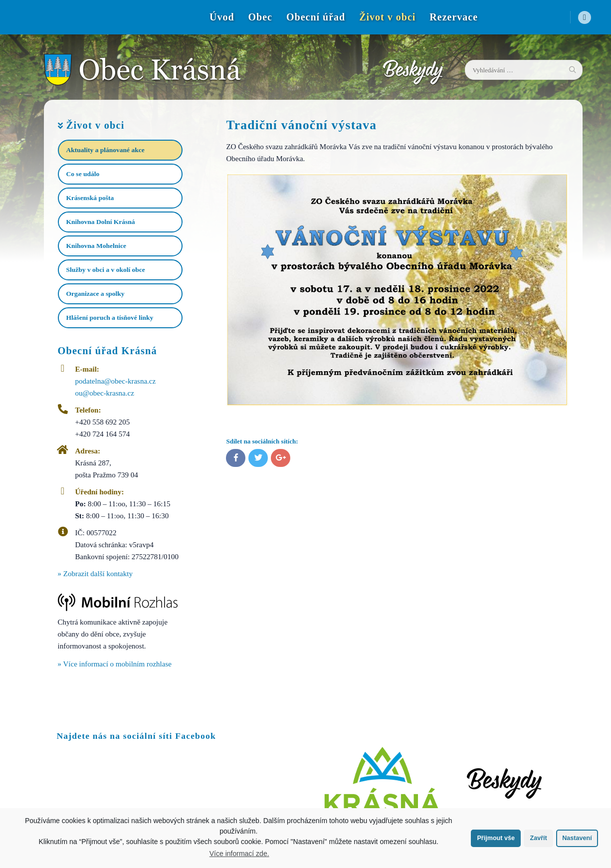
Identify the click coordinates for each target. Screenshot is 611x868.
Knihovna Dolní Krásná (101, 222)
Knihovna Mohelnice (96, 246)
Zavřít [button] (538, 838)
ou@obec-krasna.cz (105, 393)
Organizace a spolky (96, 294)
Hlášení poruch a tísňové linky (110, 318)
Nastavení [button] (577, 838)
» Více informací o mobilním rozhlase (115, 664)
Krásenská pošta (90, 198)
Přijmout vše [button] (496, 838)
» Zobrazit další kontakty (95, 574)
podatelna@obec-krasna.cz (116, 381)
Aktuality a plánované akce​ (105, 150)
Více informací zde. (239, 854)
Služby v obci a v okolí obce (106, 270)
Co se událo (83, 174)
